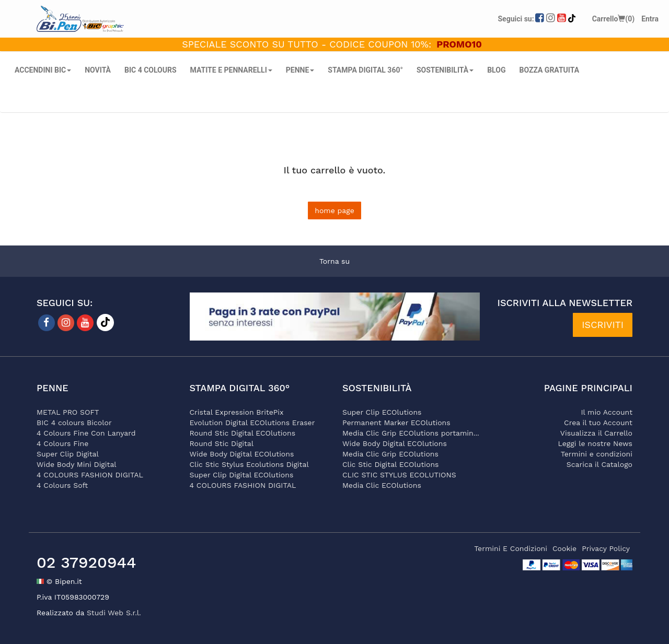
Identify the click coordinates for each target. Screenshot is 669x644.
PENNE (300, 70)
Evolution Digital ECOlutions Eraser (252, 423)
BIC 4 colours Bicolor (74, 423)
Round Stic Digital (222, 443)
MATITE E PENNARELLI (231, 70)
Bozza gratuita (549, 70)
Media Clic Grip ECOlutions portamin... (411, 433)
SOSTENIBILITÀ (445, 70)
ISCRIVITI (603, 325)
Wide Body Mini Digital (77, 464)
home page (334, 210)
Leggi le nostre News (595, 443)
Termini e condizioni (597, 454)
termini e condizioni (511, 548)
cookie (564, 548)
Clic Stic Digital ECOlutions (390, 464)
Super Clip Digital (68, 454)
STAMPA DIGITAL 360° (365, 70)
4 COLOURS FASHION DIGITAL (90, 475)
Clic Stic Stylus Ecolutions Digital (249, 464)
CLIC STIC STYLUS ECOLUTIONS (399, 475)
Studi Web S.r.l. (114, 613)
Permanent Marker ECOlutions (396, 423)
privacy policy (606, 548)
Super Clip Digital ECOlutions (242, 475)
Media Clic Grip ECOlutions (390, 454)
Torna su (334, 261)
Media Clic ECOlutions (382, 485)
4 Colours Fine (62, 443)
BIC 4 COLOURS (151, 70)
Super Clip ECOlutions (382, 412)
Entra (650, 19)
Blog (496, 70)
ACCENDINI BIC (43, 70)
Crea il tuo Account (598, 423)
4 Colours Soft (62, 485)
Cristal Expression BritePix (237, 412)
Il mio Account (607, 412)
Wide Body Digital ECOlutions (242, 454)
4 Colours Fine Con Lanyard (86, 433)
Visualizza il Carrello (596, 433)
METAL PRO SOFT (68, 412)
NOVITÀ (98, 70)
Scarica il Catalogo (599, 464)
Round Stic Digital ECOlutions (243, 433)
